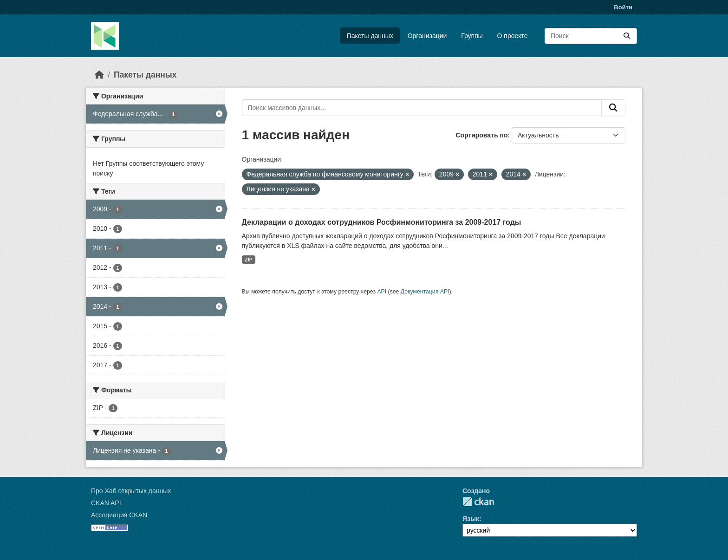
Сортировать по (481, 135)
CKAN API (106, 503)
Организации (427, 36)
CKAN (478, 502)
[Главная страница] (99, 75)
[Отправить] (627, 36)
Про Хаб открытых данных (131, 491)
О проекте (513, 36)
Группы (472, 36)
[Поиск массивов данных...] (591, 36)
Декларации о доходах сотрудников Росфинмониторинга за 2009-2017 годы (382, 222)
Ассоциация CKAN (119, 515)
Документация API (425, 292)
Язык (471, 519)
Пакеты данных (370, 36)
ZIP (248, 260)
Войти (623, 7)
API (382, 292)
